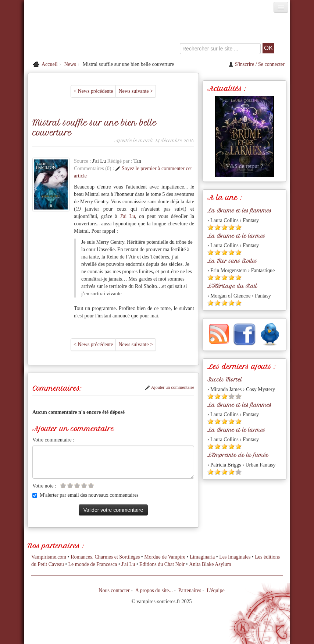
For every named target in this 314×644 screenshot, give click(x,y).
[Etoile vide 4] (84, 485)
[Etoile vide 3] (77, 485)
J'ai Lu (127, 216)
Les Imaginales (235, 557)
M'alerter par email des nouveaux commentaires (85, 495)
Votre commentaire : (53, 440)
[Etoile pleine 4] (231, 227)
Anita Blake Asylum (210, 564)
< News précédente (93, 91)
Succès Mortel (225, 380)
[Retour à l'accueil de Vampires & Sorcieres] (66, 35)
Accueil (50, 64)
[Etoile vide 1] (63, 485)
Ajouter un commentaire (170, 387)
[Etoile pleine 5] (238, 227)
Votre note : (44, 486)
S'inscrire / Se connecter (256, 64)
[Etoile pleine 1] (210, 227)
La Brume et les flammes (239, 211)
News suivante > (135, 91)
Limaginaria (202, 557)
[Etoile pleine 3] (224, 227)
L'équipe (215, 590)
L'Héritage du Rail (232, 286)
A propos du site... (154, 590)
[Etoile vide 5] (91, 485)
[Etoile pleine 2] (217, 227)
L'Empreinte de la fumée (238, 455)
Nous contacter (114, 590)
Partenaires (190, 590)
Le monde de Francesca (93, 564)
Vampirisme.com (49, 557)
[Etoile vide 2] (70, 485)
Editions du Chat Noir (162, 564)
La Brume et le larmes (236, 236)
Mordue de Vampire (165, 557)
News (70, 64)
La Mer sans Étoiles (232, 261)
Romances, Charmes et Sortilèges (105, 557)
